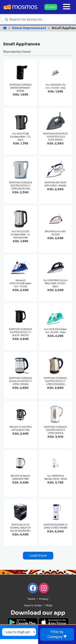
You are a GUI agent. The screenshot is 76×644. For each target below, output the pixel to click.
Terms (31, 599)
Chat (51, 7)
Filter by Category (57, 634)
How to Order (33, 606)
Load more (38, 556)
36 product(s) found (17, 52)
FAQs (49, 606)
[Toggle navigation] (67, 7)
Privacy (44, 599)
